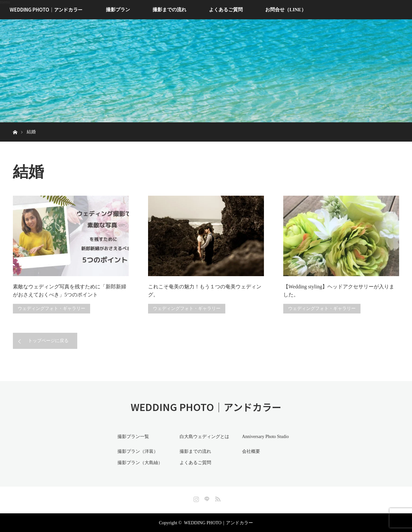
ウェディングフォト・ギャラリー (51, 308)
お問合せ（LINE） (286, 10)
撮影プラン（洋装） (137, 451)
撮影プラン (118, 10)
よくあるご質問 (226, 10)
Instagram (195, 497)
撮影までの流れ (169, 10)
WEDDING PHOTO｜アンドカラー (46, 9)
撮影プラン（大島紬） (139, 462)
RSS (217, 497)
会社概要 (250, 451)
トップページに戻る (48, 341)
